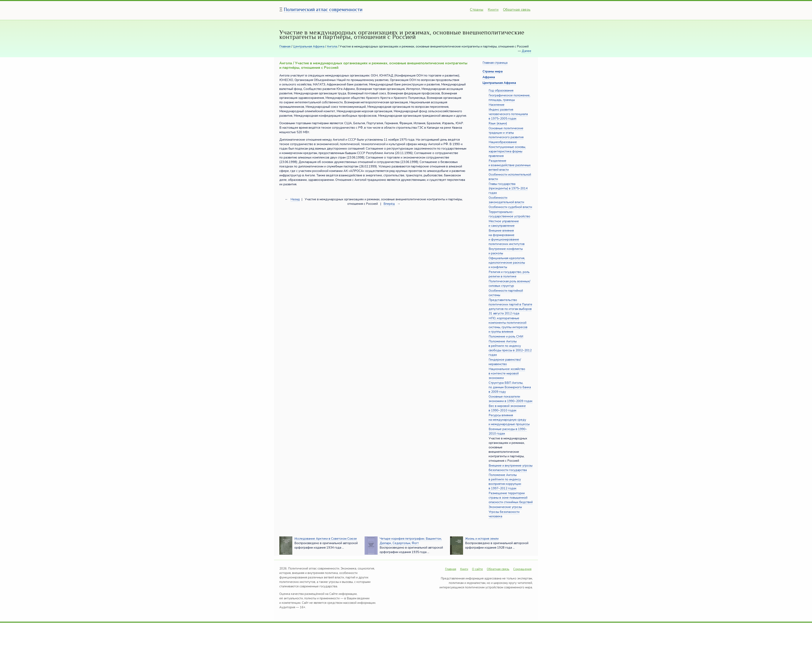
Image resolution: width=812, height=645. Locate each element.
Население (497, 105)
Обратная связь (517, 10)
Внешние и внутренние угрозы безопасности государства (511, 468)
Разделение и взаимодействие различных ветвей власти (510, 165)
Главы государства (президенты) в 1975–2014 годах (508, 188)
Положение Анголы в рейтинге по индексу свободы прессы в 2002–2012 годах (510, 348)
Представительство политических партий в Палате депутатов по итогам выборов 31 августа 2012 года (510, 307)
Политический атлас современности (323, 9)
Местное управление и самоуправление (504, 223)
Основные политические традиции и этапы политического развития (506, 133)
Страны (477, 10)
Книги (493, 10)
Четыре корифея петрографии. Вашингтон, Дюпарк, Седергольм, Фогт (411, 541)
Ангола (332, 46)
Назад (295, 199)
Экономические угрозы (505, 507)
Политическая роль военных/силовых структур (509, 284)
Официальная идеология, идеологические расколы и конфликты (507, 263)
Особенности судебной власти (510, 207)
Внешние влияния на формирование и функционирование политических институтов (507, 237)
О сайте (477, 569)
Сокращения (522, 569)
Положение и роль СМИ (506, 337)
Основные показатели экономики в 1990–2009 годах (511, 399)
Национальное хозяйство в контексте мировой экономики (507, 373)
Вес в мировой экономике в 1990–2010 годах (507, 408)
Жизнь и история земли (482, 539)
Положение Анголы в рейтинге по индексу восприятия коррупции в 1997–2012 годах (505, 482)
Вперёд (389, 204)
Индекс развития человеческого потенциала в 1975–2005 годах (508, 114)
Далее (526, 51)
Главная (285, 46)
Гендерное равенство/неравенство (505, 362)
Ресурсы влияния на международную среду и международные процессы (509, 420)
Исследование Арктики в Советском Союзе (326, 539)
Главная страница (495, 63)
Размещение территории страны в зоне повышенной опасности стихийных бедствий (511, 498)
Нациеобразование (503, 142)
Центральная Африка (309, 46)
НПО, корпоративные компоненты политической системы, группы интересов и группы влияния (508, 325)
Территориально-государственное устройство (509, 214)
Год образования (501, 91)
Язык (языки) (498, 123)
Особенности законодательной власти (506, 200)
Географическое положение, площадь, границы (509, 98)
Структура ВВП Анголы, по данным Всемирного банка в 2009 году (510, 387)
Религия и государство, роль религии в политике (509, 274)
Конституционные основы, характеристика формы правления (507, 151)
